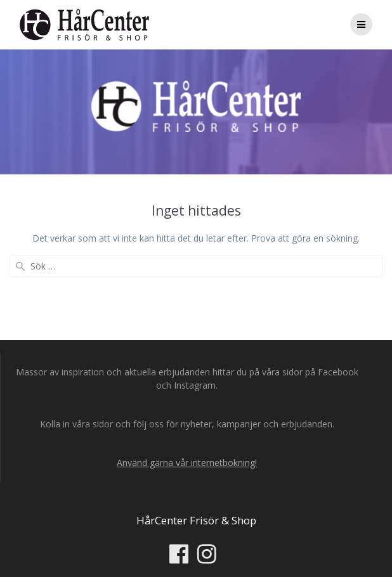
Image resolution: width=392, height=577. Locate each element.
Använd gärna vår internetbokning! (187, 463)
